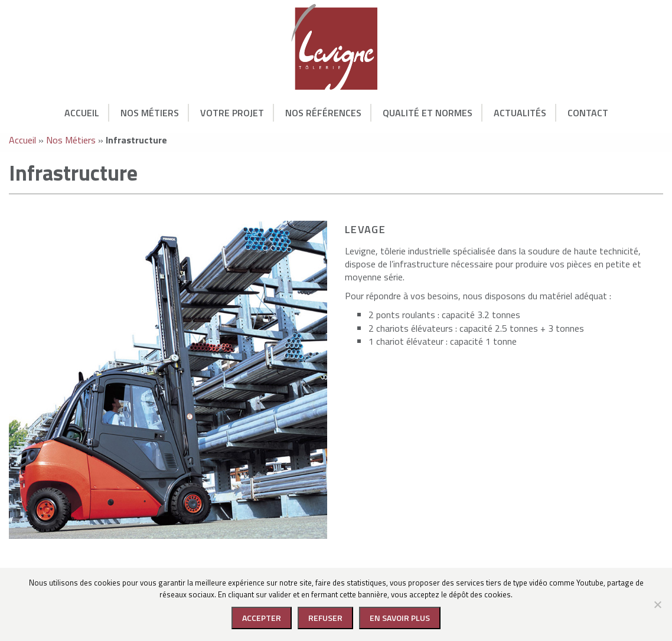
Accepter (262, 618)
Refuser (325, 618)
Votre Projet (232, 113)
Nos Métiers (150, 113)
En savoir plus (400, 618)
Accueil (82, 113)
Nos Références (323, 113)
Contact (588, 113)
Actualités (520, 113)
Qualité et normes (428, 113)
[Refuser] (657, 604)
